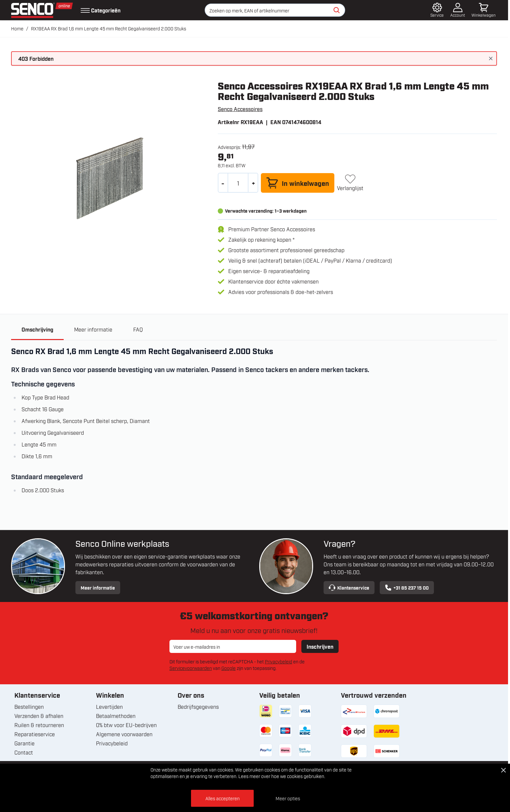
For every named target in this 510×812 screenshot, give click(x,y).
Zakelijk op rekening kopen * (261, 239)
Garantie (24, 743)
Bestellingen (29, 706)
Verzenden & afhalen (39, 716)
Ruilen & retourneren (39, 725)
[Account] (458, 10)
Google (229, 668)
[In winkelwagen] (298, 183)
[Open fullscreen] (109, 178)
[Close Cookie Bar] (503, 770)
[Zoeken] (337, 10)
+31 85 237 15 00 (407, 588)
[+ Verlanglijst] (350, 183)
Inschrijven (320, 646)
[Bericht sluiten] (491, 58)
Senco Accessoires (240, 109)
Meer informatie (98, 587)
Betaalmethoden (116, 716)
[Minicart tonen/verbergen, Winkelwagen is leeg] (484, 10)
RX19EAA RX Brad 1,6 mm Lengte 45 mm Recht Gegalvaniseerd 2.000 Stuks (109, 28)
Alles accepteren (223, 798)
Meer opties (288, 798)
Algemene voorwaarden (124, 734)
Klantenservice (349, 588)
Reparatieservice (35, 734)
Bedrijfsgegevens (198, 706)
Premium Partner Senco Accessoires (272, 229)
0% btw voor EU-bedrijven (126, 725)
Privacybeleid (279, 661)
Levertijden (109, 706)
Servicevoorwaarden (191, 668)
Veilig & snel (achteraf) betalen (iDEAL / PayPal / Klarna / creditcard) (310, 260)
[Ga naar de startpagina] (42, 10)
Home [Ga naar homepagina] (17, 28)
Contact (24, 752)
